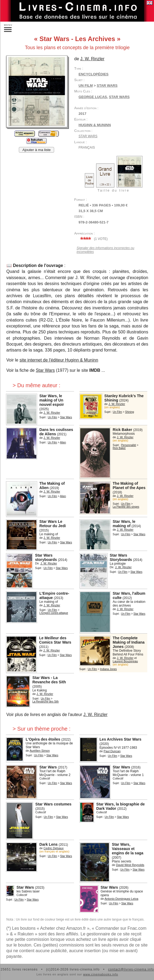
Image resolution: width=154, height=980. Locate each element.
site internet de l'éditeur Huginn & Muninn (59, 360)
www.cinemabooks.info (101, 974)
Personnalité (129, 445)
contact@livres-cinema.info (131, 969)
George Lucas (93, 97)
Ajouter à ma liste (36, 150)
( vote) (93, 239)
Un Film (86, 86)
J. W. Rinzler (95, 715)
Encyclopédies (94, 74)
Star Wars (119, 97)
